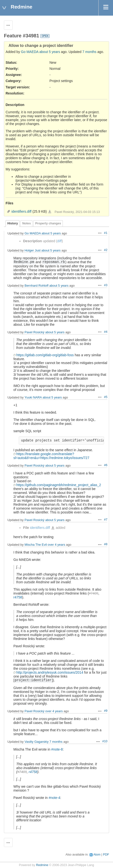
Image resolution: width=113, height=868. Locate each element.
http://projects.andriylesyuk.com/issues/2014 (50, 672)
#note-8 (57, 749)
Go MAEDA (30, 52)
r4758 (18, 597)
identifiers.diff (21, 211)
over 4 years (56, 545)
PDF (106, 855)
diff (59, 241)
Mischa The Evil (36, 545)
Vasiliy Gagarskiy (37, 742)
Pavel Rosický (35, 332)
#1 (106, 233)
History (13, 223)
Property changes (48, 223)
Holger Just (33, 250)
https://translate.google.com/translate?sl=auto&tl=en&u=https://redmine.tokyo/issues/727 (51, 456)
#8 (106, 544)
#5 (106, 397)
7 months (89, 52)
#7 (106, 520)
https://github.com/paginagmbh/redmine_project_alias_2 (59, 485)
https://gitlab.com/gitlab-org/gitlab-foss (45, 355)
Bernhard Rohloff (37, 286)
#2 (106, 250)
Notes (26, 223)
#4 (106, 332)
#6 (106, 465)
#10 (105, 741)
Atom (97, 855)
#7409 (94, 593)
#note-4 (54, 798)
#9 (106, 711)
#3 (106, 285)
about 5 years (50, 52)
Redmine (42, 865)
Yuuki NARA (33, 397)
